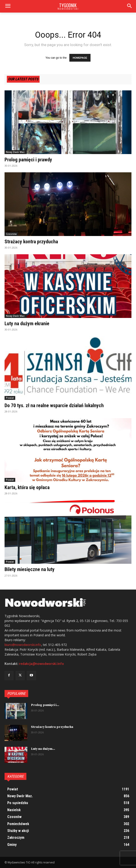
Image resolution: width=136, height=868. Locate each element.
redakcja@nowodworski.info (42, 664)
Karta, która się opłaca (27, 487)
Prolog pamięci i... (45, 705)
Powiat (10, 398)
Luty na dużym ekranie (27, 324)
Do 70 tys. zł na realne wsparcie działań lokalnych (54, 405)
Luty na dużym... (43, 749)
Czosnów (11, 234)
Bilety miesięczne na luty (30, 569)
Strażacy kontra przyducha (31, 242)
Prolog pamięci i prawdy (28, 160)
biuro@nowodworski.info (23, 645)
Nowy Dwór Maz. (16, 152)
